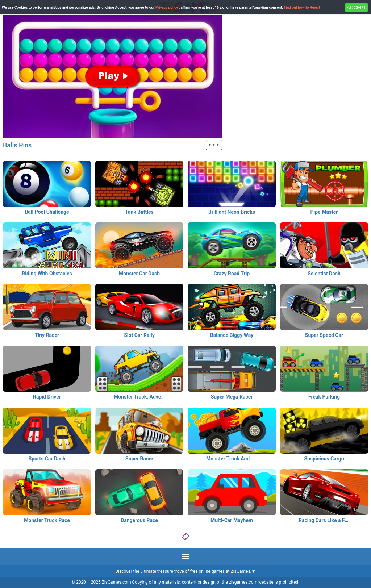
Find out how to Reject (302, 7)
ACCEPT (357, 7)
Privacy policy (167, 7)
